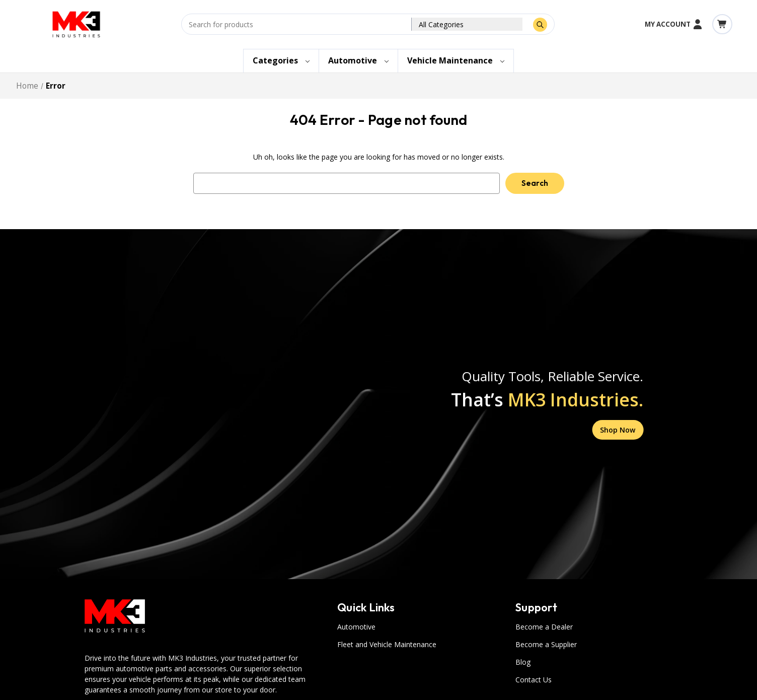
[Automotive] (358, 61)
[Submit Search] (540, 25)
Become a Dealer (544, 627)
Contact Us (534, 680)
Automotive (356, 627)
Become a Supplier (546, 644)
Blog (523, 662)
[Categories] (281, 61)
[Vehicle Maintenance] (456, 61)
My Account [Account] (674, 24)
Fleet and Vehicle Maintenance (387, 644)
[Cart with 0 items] (722, 24)
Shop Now (618, 430)
